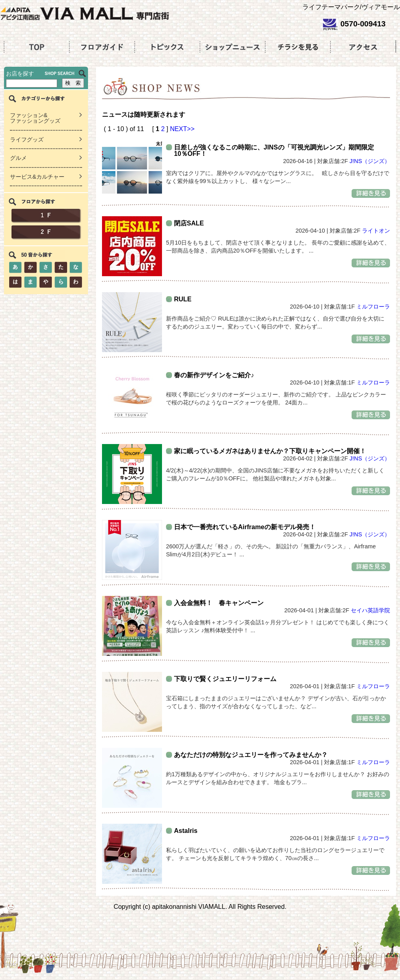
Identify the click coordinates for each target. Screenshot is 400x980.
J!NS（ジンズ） (370, 161)
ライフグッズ (27, 139)
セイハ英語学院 (370, 610)
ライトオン (376, 231)
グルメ (18, 158)
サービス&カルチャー (37, 177)
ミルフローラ (373, 307)
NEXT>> (182, 129)
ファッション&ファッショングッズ (35, 118)
